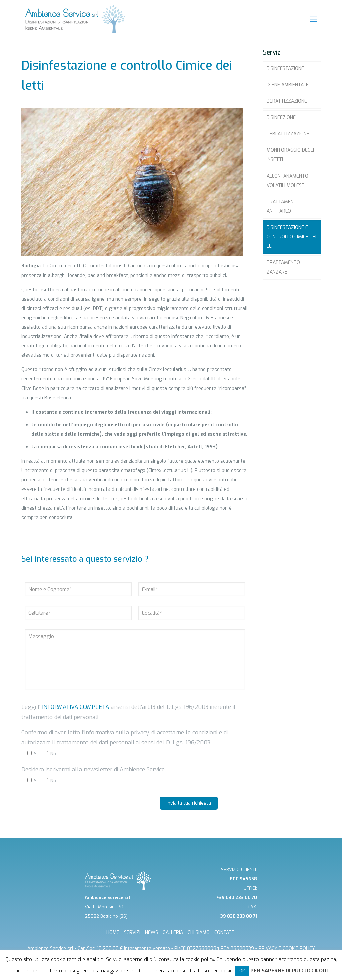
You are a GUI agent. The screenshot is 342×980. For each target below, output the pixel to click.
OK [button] (242, 971)
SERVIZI (132, 932)
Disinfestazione (285, 68)
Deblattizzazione (288, 134)
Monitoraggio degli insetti (290, 155)
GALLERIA (173, 932)
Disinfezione (281, 118)
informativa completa (75, 707)
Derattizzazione (287, 101)
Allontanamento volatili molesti (287, 181)
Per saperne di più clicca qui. (290, 971)
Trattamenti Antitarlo (282, 206)
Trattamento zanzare (283, 267)
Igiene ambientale (288, 85)
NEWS (151, 932)
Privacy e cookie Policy (287, 948)
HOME (113, 932)
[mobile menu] (313, 19)
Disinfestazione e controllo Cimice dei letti (291, 237)
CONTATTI (225, 932)
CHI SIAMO (199, 932)
